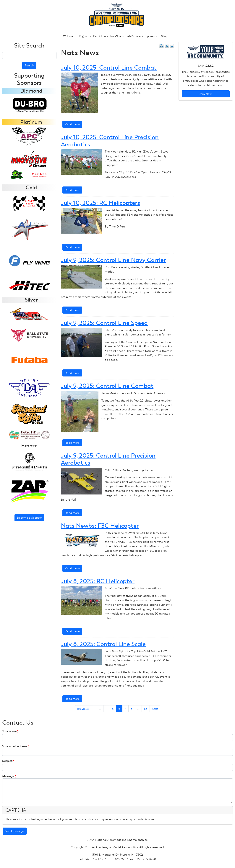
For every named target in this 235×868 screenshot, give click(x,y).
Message (9, 776)
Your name (10, 731)
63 (146, 709)
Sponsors (151, 36)
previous (83, 709)
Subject (8, 761)
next (155, 709)
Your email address (16, 746)
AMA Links (135, 36)
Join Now (206, 94)
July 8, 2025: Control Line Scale (103, 644)
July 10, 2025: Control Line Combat (109, 68)
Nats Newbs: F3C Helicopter (100, 526)
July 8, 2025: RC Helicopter (98, 581)
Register (85, 36)
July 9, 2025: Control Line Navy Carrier (113, 260)
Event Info (101, 36)
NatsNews (118, 36)
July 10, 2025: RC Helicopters (101, 203)
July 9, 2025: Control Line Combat (107, 386)
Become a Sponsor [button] (29, 518)
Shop (164, 36)
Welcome (69, 36)
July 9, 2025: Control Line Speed (104, 323)
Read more (73, 125)
